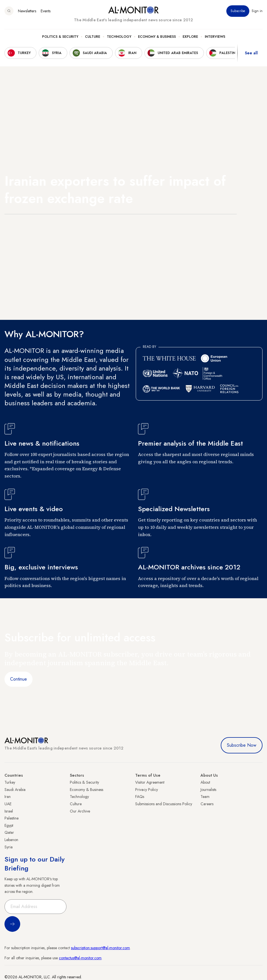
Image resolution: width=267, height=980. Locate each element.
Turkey (10, 782)
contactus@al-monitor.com (80, 958)
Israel (9, 811)
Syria (9, 847)
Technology (119, 37)
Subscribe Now (242, 745)
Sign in (257, 11)
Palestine (11, 818)
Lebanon (11, 840)
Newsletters (27, 11)
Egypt (9, 825)
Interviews (215, 37)
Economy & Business (157, 37)
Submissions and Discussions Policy (164, 804)
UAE (8, 804)
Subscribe (238, 11)
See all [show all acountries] (251, 53)
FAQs (140, 797)
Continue (19, 679)
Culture (93, 37)
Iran (8, 797)
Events (46, 11)
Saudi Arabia (15, 790)
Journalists (208, 790)
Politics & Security (60, 37)
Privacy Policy (147, 790)
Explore (190, 37)
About (205, 782)
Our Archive (80, 811)
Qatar (9, 832)
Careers (207, 804)
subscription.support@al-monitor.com (100, 948)
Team (205, 797)
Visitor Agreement (150, 782)
